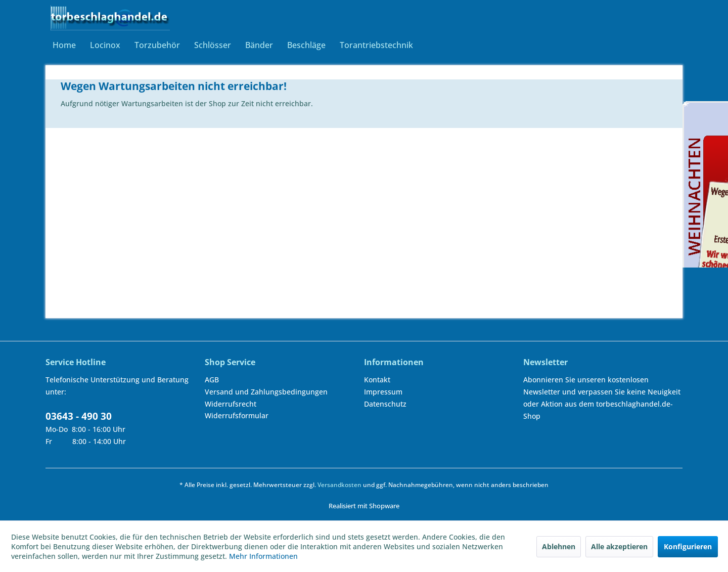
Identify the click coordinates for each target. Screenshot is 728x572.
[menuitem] (64, 45)
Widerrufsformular (237, 415)
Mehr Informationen (263, 556)
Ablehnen (559, 546)
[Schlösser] (213, 45)
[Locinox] (105, 45)
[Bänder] (259, 45)
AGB (212, 380)
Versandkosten (339, 485)
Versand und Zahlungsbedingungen (266, 392)
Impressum (383, 392)
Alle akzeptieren (619, 546)
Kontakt (377, 380)
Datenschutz (385, 404)
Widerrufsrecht (231, 404)
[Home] (64, 45)
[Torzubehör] (157, 45)
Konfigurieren (688, 546)
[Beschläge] (306, 45)
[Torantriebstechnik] (376, 45)
